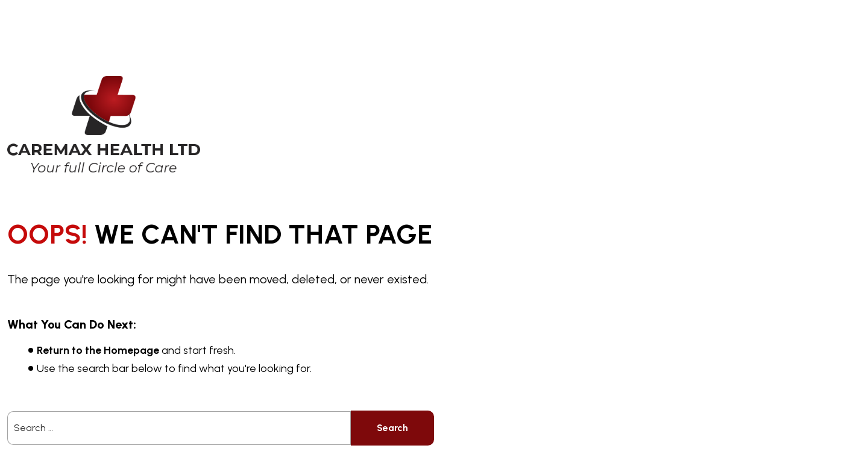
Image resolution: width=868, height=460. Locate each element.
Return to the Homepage (98, 350)
